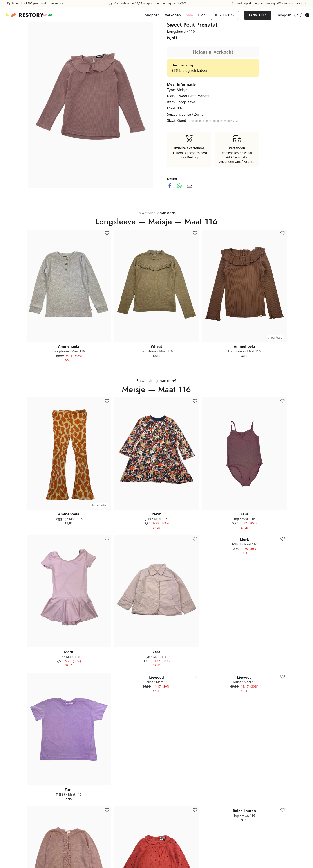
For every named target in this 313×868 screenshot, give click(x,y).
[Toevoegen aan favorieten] (107, 233)
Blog (202, 15)
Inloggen (284, 15)
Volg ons (225, 15)
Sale (189, 15)
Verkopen (173, 15)
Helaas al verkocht (213, 52)
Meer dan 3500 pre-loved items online (35, 4)
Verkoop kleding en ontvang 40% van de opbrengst (269, 4)
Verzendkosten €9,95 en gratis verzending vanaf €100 (148, 4)
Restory (31, 15)
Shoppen (152, 15)
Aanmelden (258, 15)
